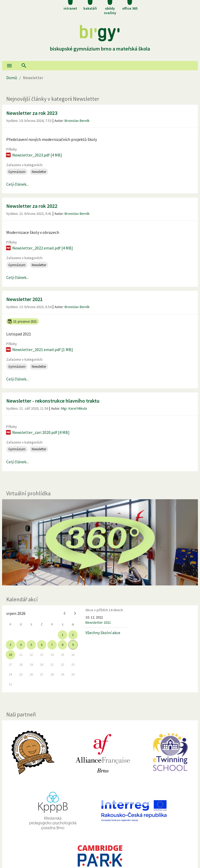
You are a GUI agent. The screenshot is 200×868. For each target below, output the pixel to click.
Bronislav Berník (77, 121)
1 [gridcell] (63, 635)
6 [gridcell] (42, 645)
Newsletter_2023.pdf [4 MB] (34, 155)
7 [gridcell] (52, 645)
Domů (12, 78)
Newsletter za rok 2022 (32, 206)
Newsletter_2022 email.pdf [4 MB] (39, 248)
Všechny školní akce (103, 633)
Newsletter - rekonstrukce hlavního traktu (53, 401)
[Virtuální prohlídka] (100, 542)
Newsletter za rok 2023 (32, 113)
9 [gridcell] (73, 645)
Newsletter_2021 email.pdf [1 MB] (39, 349)
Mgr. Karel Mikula (74, 408)
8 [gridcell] (63, 645)
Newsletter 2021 (24, 299)
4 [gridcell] (21, 645)
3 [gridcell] (10, 645)
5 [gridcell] (31, 645)
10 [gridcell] (10, 655)
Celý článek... (17, 184)
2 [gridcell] (73, 635)
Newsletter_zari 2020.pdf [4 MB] (37, 432)
